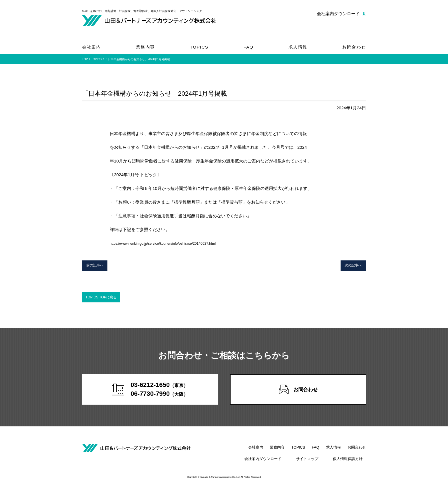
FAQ (248, 47)
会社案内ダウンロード (281, 463)
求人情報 (298, 47)
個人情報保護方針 (351, 463)
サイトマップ (318, 463)
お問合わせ (354, 47)
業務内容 (145, 47)
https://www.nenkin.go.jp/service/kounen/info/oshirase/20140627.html (175, 243)
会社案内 (91, 47)
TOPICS (199, 47)
